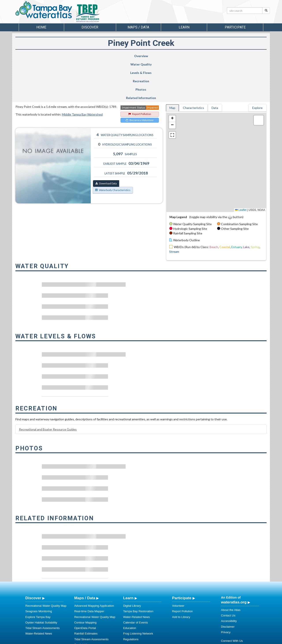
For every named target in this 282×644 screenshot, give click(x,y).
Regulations (131, 597)
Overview (37, 56)
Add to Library (181, 575)
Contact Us (228, 574)
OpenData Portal (85, 586)
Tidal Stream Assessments (43, 586)
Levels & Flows (117, 56)
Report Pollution (140, 72)
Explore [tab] (257, 66)
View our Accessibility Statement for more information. (187, 629)
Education (130, 586)
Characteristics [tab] (193, 66)
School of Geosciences (136, 640)
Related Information (243, 56)
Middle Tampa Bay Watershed (82, 72)
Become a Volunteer (140, 78)
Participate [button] (235, 27)
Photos (200, 56)
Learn (128, 556)
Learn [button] (184, 27)
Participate (182, 556)
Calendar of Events (135, 581)
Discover (33, 556)
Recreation (158, 56)
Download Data (106, 141)
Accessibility (229, 579)
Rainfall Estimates (86, 592)
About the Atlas (231, 568)
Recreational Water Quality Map (46, 564)
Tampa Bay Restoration (138, 569)
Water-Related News (39, 592)
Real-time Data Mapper (89, 569)
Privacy (226, 590)
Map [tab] (172, 66)
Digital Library (132, 564)
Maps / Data (85, 556)
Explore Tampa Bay (38, 575)
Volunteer (178, 564)
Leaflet (241, 168)
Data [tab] (215, 66)
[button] (172, 77)
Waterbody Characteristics (113, 148)
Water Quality (78, 56)
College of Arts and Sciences (169, 640)
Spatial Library (83, 603)
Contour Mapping (85, 581)
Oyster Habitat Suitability (41, 581)
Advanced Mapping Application (94, 564)
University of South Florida (203, 640)
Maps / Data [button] (138, 27)
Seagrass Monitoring (39, 569)
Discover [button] (90, 27)
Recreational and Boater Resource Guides (48, 387)
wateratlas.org (234, 560)
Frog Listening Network (138, 592)
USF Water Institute (110, 640)
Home (41, 27)
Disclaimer (228, 585)
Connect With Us (232, 599)
